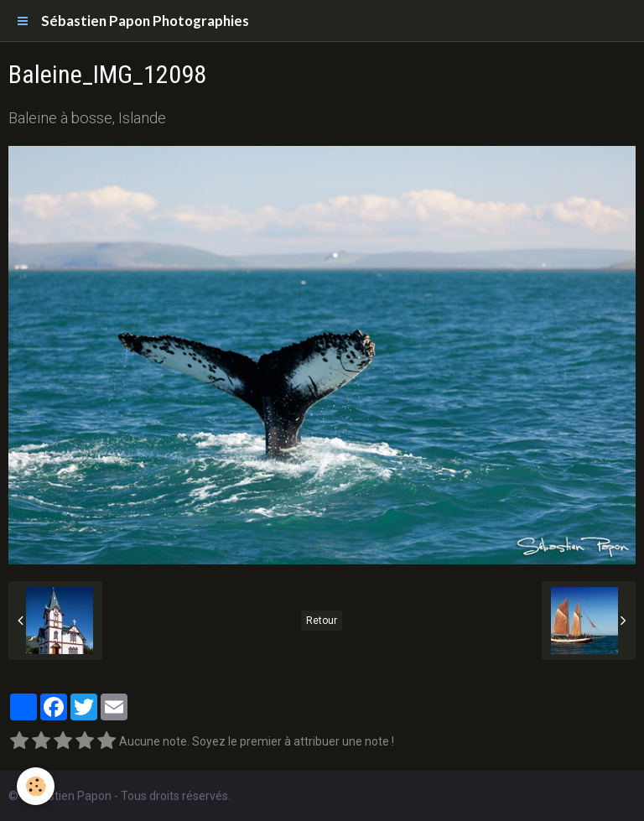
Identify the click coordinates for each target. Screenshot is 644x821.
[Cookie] (36, 786)
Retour (322, 621)
